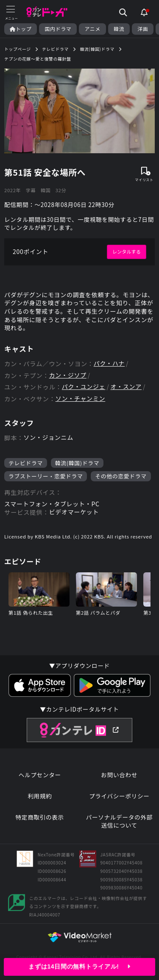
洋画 (143, 29)
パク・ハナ (109, 363)
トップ (21, 29)
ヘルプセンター (40, 775)
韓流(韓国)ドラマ (77, 463)
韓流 (119, 29)
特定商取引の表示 (40, 817)
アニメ (92, 29)
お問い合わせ (119, 775)
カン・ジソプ (68, 375)
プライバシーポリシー (119, 796)
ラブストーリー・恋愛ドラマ (46, 476)
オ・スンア (126, 387)
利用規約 (40, 796)
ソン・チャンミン (80, 399)
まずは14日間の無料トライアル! (79, 966)
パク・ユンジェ (84, 387)
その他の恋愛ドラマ (121, 476)
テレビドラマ (26, 463)
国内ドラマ (58, 29)
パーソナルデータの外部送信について (119, 821)
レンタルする (127, 251)
